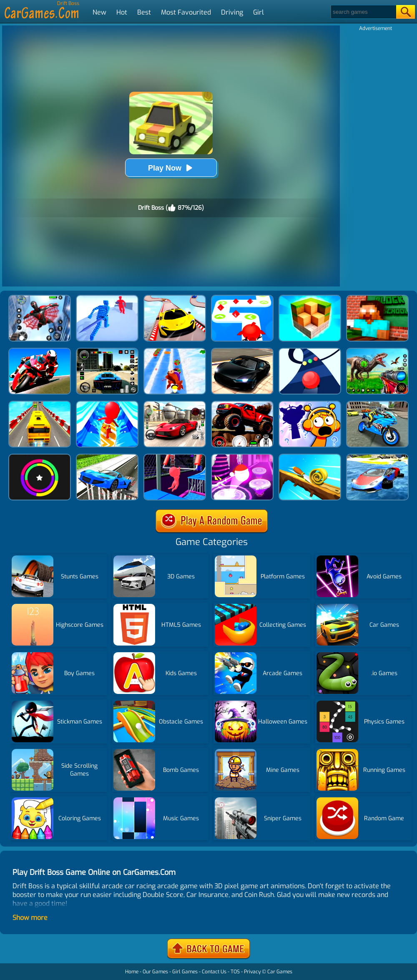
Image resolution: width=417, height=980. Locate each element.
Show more (30, 918)
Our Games (155, 972)
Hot (122, 12)
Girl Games (185, 972)
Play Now (171, 168)
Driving (232, 12)
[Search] (363, 12)
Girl (259, 12)
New (99, 12)
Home (132, 972)
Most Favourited (186, 12)
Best (144, 12)
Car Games (280, 972)
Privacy (252, 972)
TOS (235, 972)
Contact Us (214, 972)
